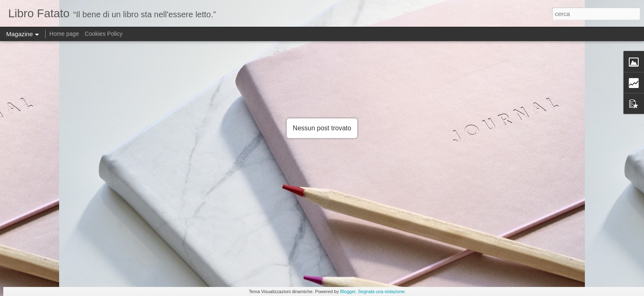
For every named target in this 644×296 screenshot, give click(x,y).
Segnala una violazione (381, 291)
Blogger (348, 291)
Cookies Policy (103, 34)
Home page (64, 34)
